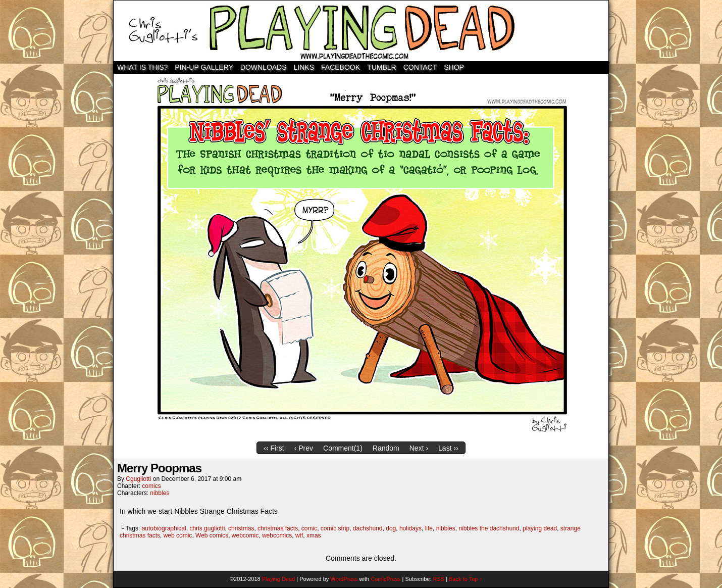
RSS (439, 579)
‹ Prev (304, 448)
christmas (241, 528)
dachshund (368, 528)
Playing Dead (361, 31)
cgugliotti (138, 479)
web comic (178, 535)
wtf (299, 535)
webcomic (245, 535)
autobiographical (164, 528)
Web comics (212, 535)
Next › (419, 448)
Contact (420, 67)
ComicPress (385, 579)
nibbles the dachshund (489, 528)
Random (386, 448)
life (429, 528)
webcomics (277, 535)
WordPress (344, 579)
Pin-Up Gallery (204, 67)
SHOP (454, 67)
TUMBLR (382, 67)
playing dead (540, 528)
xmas (314, 535)
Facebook (341, 67)
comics (151, 486)
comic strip (335, 528)
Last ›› (448, 448)
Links (304, 67)
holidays (410, 528)
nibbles (160, 493)
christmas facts (278, 528)
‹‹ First (274, 448)
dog (391, 528)
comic (309, 528)
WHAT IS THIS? (142, 67)
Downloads (264, 67)
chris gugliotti (207, 528)
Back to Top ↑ (466, 579)
